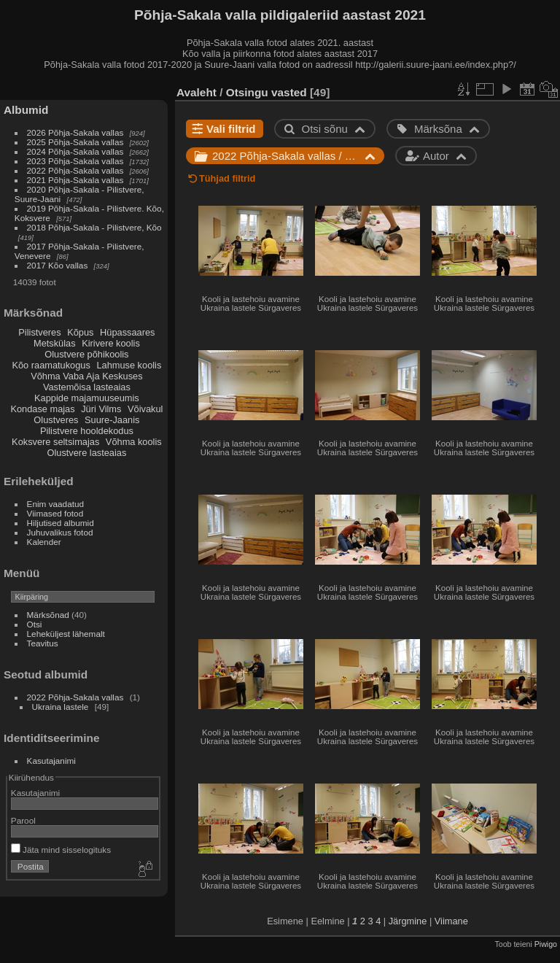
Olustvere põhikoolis (86, 354)
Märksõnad (48, 615)
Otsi (35, 624)
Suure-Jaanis (112, 420)
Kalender (44, 542)
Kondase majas (42, 409)
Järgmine (408, 921)
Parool (23, 820)
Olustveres (56, 420)
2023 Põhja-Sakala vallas (75, 161)
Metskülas (55, 343)
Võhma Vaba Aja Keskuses (86, 376)
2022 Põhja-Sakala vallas (75, 170)
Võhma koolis (134, 442)
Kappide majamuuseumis (87, 398)
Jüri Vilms (101, 409)
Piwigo (546, 944)
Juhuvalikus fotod (60, 532)
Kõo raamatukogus (51, 365)
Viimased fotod (55, 513)
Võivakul (145, 409)
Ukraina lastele (62, 707)
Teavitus (43, 643)
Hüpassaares (127, 332)
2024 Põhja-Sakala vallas (75, 151)
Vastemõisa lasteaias (87, 387)
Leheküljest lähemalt (66, 634)
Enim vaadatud (56, 504)
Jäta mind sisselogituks (61, 850)
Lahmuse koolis (129, 365)
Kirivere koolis (111, 343)
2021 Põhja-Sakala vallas (75, 180)
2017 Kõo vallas (58, 265)
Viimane (451, 921)
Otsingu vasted (267, 92)
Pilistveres (39, 332)
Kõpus (80, 332)
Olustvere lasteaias (86, 453)
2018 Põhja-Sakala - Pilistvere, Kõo (94, 227)
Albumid (26, 110)
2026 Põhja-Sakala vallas (75, 132)
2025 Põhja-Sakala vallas (75, 142)
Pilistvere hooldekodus (87, 431)
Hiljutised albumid (61, 523)
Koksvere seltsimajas (55, 442)
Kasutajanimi (51, 761)
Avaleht (197, 92)
